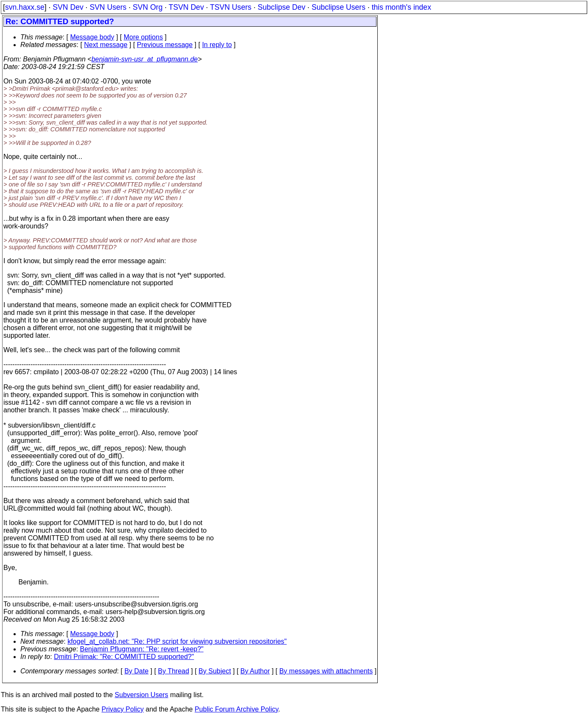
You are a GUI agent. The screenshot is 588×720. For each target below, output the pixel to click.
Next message (106, 45)
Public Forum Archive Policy (236, 709)
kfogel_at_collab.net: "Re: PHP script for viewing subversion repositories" (177, 641)
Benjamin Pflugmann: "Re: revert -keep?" (142, 649)
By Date (136, 671)
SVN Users (108, 7)
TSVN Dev (186, 7)
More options (144, 37)
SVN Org (148, 7)
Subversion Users (142, 695)
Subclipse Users (339, 7)
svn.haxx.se (25, 7)
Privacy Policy (123, 709)
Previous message (165, 45)
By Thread (174, 671)
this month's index (401, 7)
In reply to (217, 45)
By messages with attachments (326, 671)
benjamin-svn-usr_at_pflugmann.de (145, 59)
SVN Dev (68, 7)
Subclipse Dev (281, 7)
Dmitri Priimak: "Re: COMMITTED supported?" (124, 657)
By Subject (215, 671)
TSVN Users (231, 7)
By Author (255, 671)
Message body (92, 37)
